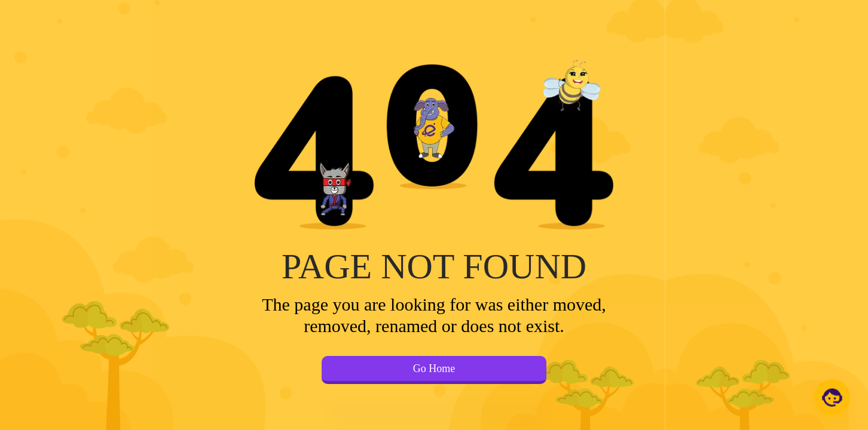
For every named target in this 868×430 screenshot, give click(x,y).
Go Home (434, 368)
